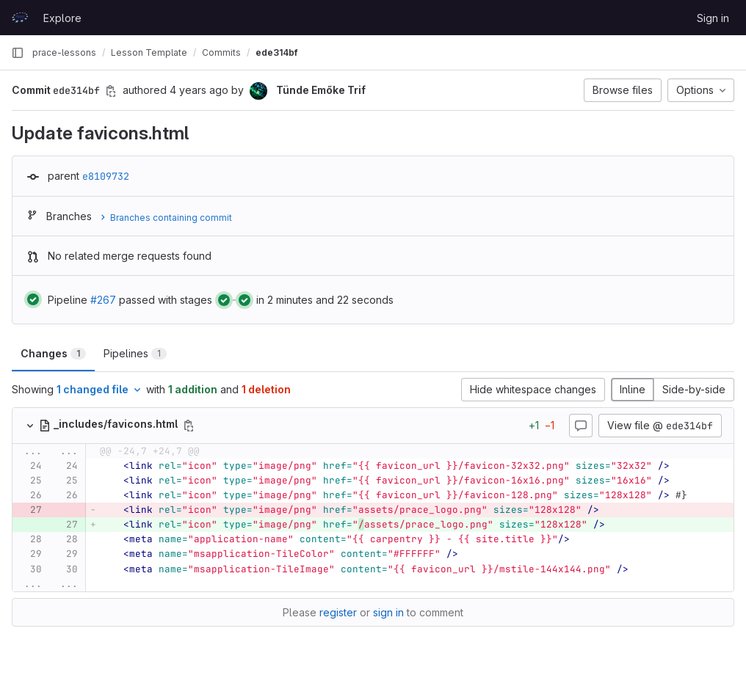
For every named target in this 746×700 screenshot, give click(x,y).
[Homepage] (20, 18)
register (338, 612)
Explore (62, 18)
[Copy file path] (189, 426)
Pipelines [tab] (135, 353)
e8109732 (106, 176)
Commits (221, 52)
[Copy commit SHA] (111, 91)
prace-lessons (64, 52)
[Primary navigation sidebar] (18, 53)
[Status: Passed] (33, 299)
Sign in (713, 18)
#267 (103, 300)
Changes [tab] (53, 353)
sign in (388, 612)
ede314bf (276, 52)
